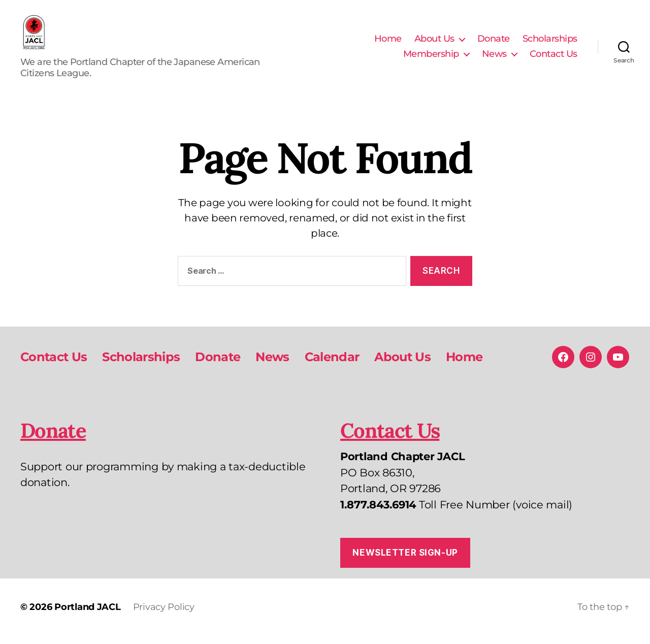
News (494, 58)
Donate (494, 43)
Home (388, 43)
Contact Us (554, 58)
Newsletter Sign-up (405, 561)
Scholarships (550, 43)
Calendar (332, 365)
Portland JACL (88, 615)
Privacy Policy (164, 615)
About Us (434, 43)
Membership (431, 58)
